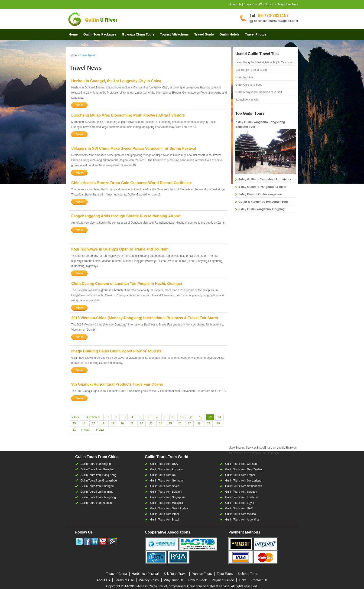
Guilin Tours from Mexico (240, 514)
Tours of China (116, 574)
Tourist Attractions (175, 34)
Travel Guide (204, 34)
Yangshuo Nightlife (247, 100)
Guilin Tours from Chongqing (98, 497)
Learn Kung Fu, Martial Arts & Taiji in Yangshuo (264, 62)
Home (73, 34)
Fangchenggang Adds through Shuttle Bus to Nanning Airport (126, 216)
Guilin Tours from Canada (241, 464)
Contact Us (259, 580)
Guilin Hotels (229, 34)
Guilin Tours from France (240, 475)
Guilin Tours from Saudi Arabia (169, 508)
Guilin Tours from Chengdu (97, 486)
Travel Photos (256, 34)
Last (101, 430)
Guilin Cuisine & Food (249, 85)
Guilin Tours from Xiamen (96, 503)
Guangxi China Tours (138, 34)
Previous (94, 417)
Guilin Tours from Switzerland (243, 481)
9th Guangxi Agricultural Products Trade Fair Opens (117, 384)
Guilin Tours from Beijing (96, 464)
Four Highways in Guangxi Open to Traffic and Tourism (120, 249)
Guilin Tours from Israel (164, 514)
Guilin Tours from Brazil (165, 520)
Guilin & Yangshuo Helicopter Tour (263, 202)
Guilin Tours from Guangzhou (99, 481)
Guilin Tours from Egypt (240, 503)
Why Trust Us (267, 4)
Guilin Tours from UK (163, 475)
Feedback (292, 4)
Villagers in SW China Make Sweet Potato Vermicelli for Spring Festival (134, 148)
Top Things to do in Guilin (251, 70)
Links (243, 580)
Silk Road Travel (175, 574)
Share (246, 448)
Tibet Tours (225, 574)
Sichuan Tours (248, 574)
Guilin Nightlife (244, 77)
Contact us (250, 4)
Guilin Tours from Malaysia (167, 503)
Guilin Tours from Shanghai (97, 469)
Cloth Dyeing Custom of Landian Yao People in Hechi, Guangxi (127, 284)
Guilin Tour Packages (100, 34)
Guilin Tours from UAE (239, 508)
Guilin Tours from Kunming (97, 492)
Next (86, 430)
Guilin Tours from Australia (166, 469)
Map (281, 4)
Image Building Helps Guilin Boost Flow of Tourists (116, 351)
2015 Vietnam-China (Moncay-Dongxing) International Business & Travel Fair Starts (145, 318)
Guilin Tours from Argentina (242, 520)
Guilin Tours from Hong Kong (98, 475)
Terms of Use (124, 580)
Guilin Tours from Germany (167, 481)
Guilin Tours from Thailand (241, 497)
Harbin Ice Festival (145, 574)
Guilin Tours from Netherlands (244, 486)
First (77, 417)
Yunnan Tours (202, 574)
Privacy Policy (149, 580)
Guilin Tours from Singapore (167, 497)
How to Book (197, 580)
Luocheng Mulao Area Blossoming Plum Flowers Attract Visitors (128, 115)
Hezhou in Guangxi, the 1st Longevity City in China (116, 81)
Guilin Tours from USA (164, 464)
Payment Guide (223, 580)
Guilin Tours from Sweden (241, 492)
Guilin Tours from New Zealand (244, 469)
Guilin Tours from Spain (165, 486)
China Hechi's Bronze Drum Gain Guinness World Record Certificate (132, 183)
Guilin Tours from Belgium (166, 492)
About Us (236, 4)
